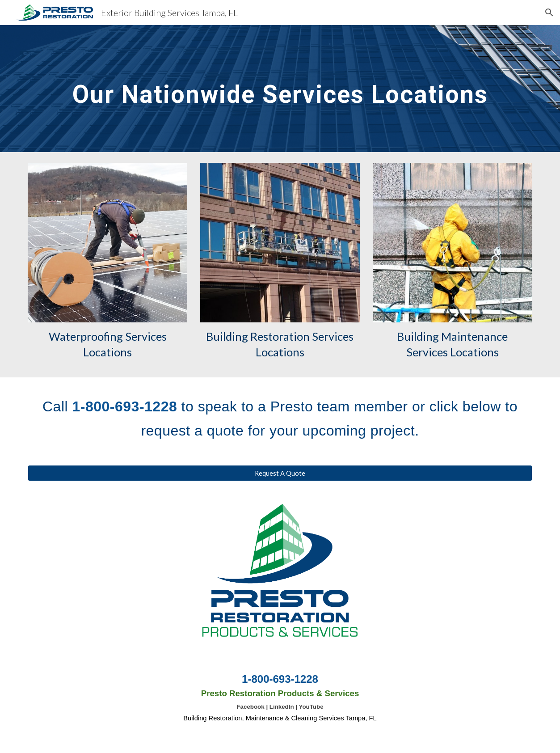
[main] (280, 88)
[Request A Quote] (280, 473)
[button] (549, 13)
